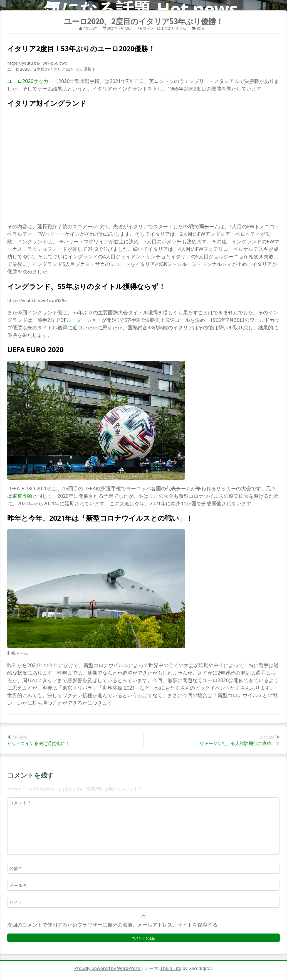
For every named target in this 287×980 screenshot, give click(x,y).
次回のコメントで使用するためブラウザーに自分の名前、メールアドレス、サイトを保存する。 (115, 925)
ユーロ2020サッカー (30, 81)
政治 (200, 28)
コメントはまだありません (164, 28)
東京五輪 (22, 496)
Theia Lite (171, 968)
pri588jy (90, 28)
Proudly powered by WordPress (108, 968)
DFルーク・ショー (81, 320)
